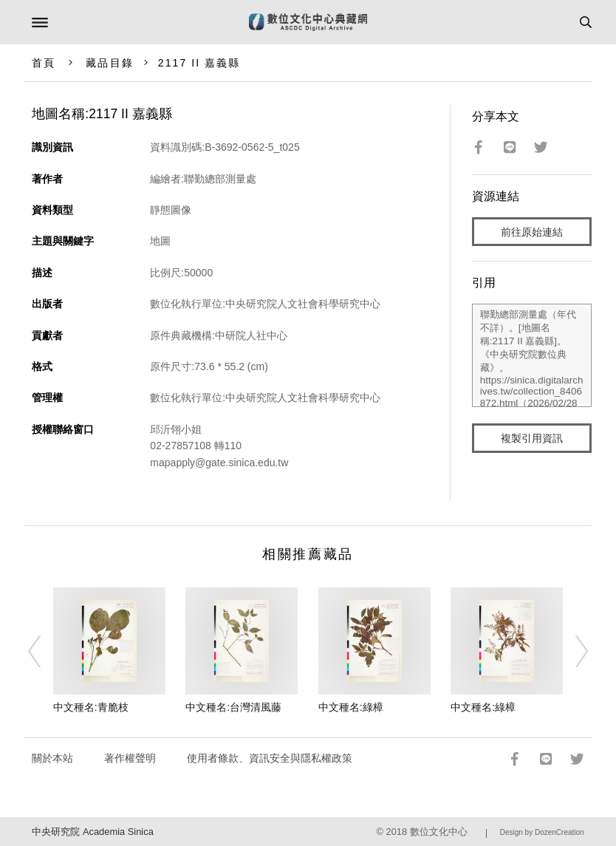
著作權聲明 (130, 758)
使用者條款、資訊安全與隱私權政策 (270, 758)
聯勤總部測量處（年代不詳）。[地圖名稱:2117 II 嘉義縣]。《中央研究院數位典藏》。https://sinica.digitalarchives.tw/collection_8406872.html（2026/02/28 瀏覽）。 (532, 355)
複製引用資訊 (532, 438)
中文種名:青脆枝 (91, 707)
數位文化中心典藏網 (308, 22)
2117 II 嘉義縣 (199, 63)
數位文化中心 (439, 832)
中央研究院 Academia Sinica (92, 832)
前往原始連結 (532, 232)
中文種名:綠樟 (351, 707)
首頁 (44, 63)
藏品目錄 (109, 63)
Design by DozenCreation (542, 832)
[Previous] (44, 651)
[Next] (572, 651)
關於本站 (52, 758)
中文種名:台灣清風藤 (233, 707)
